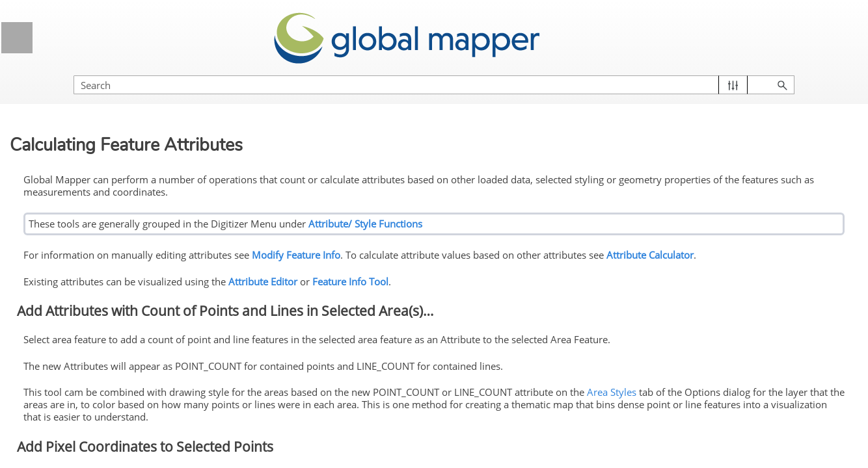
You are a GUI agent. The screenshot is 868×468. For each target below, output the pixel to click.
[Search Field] (728, 72)
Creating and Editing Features (106, 257)
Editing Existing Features (120, 345)
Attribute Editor (481, 275)
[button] (797, 72)
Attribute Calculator (286, 250)
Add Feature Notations (110, 393)
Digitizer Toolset (120, 209)
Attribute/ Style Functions (584, 208)
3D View (116, 148)
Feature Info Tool (569, 275)
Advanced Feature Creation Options (120, 313)
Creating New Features (120, 281)
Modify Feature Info (125, 369)
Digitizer (116, 180)
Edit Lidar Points (97, 417)
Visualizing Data (116, 116)
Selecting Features (83, 233)
